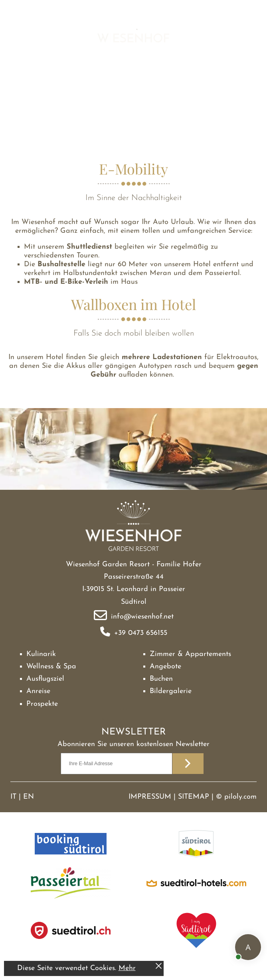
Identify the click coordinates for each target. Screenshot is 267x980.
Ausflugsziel (45, 679)
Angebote (165, 667)
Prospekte (42, 704)
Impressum (150, 797)
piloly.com (240, 797)
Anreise (38, 691)
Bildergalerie (171, 691)
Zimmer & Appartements (190, 654)
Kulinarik (41, 654)
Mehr (127, 968)
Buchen (161, 679)
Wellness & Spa (51, 667)
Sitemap (194, 797)
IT (13, 797)
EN (29, 797)
